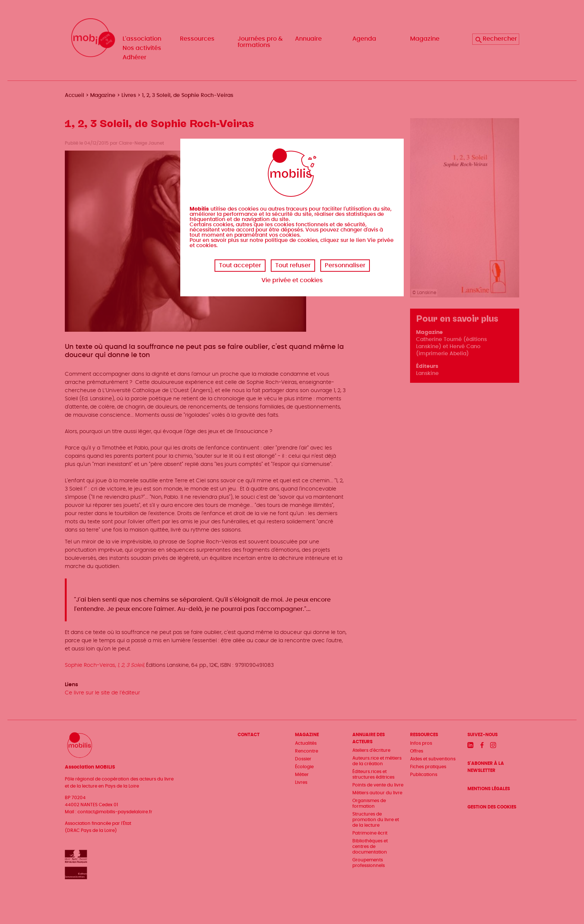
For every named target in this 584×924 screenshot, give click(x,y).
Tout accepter (240, 265)
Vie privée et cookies (292, 280)
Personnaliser (345, 265)
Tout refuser (293, 265)
